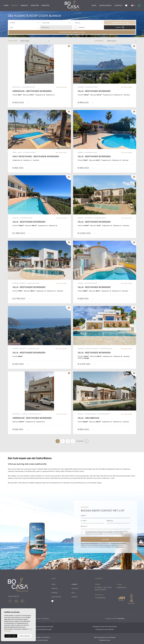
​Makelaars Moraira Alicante (39, 640)
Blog (94, 5)
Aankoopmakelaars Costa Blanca (39, 637)
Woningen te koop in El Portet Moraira (105, 627)
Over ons (35, 5)
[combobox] (24, 23)
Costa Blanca (105, 5)
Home (6, 5)
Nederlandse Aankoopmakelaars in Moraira (39, 627)
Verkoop (24, 5)
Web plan (45, 619)
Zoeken (120, 27)
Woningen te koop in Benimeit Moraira (39, 629)
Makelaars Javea (105, 640)
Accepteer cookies (11, 636)
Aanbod (15, 5)
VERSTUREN (105, 540)
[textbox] (25, 23)
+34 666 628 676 (100, 598)
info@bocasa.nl (122, 587)
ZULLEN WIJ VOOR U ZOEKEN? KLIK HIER (72, 32)
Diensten (45, 5)
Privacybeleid (109, 533)
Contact (118, 5)
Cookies (38, 619)
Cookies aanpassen (25, 636)
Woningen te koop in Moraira (105, 629)
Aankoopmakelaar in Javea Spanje (105, 637)
